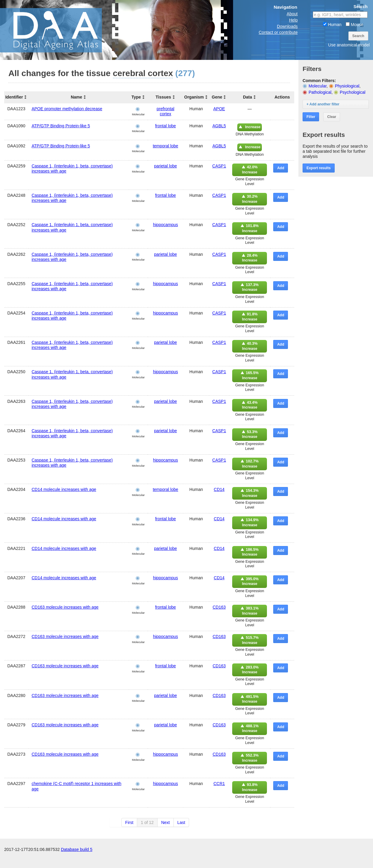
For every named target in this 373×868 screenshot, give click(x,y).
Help (293, 20)
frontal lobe (166, 126)
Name (76, 97)
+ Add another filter (323, 104)
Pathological (320, 92)
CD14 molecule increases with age (64, 489)
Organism (194, 97)
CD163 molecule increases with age (65, 607)
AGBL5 (219, 126)
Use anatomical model (349, 45)
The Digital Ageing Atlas (60, 30)
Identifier (14, 97)
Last (181, 822)
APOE (219, 109)
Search (358, 36)
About (292, 14)
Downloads (287, 26)
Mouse (355, 25)
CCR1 (219, 784)
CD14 (219, 489)
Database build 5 (77, 862)
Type (136, 97)
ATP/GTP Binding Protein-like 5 (61, 126)
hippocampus (166, 225)
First (129, 822)
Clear (332, 117)
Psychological (353, 92)
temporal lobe (166, 146)
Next (166, 822)
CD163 (219, 607)
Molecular (318, 86)
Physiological (347, 86)
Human (332, 25)
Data (247, 97)
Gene (217, 97)
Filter (311, 117)
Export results (319, 168)
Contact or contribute (278, 32)
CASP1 (219, 166)
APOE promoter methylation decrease (67, 109)
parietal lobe (165, 166)
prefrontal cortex (166, 111)
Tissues (163, 97)
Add (281, 168)
